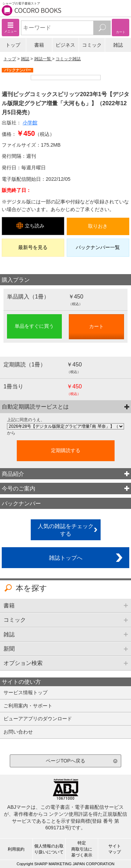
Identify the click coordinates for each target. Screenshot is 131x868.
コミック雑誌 (68, 59)
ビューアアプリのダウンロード (38, 719)
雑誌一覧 (43, 59)
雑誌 (118, 45)
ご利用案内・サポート (28, 706)
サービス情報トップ (26, 692)
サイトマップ (115, 849)
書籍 (39, 45)
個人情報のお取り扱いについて (49, 849)
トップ (13, 45)
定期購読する (66, 450)
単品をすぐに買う (34, 326)
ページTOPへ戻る (65, 761)
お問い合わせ (18, 732)
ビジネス (65, 45)
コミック (92, 45)
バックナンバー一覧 (98, 247)
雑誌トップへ (66, 558)
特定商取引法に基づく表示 (82, 849)
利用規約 (16, 849)
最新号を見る (33, 247)
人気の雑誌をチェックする (66, 530)
